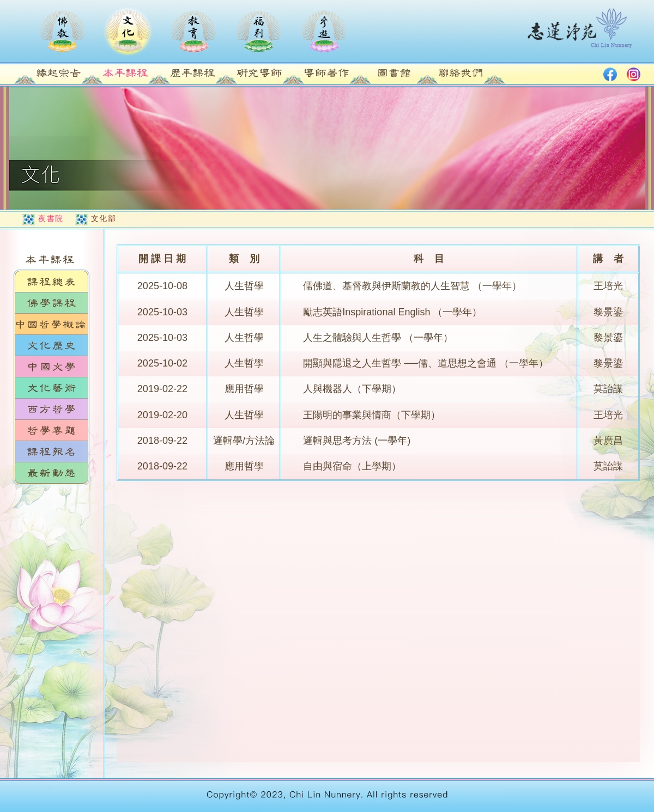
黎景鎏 (608, 312)
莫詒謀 (608, 389)
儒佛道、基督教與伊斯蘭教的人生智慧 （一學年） (412, 286)
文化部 (104, 218)
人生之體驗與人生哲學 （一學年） (378, 338)
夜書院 (51, 218)
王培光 (608, 286)
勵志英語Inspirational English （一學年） (392, 312)
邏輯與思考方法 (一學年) (357, 441)
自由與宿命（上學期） (352, 466)
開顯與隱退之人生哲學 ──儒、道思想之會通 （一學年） (426, 363)
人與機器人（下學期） (352, 389)
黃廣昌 (608, 441)
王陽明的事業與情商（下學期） (372, 415)
